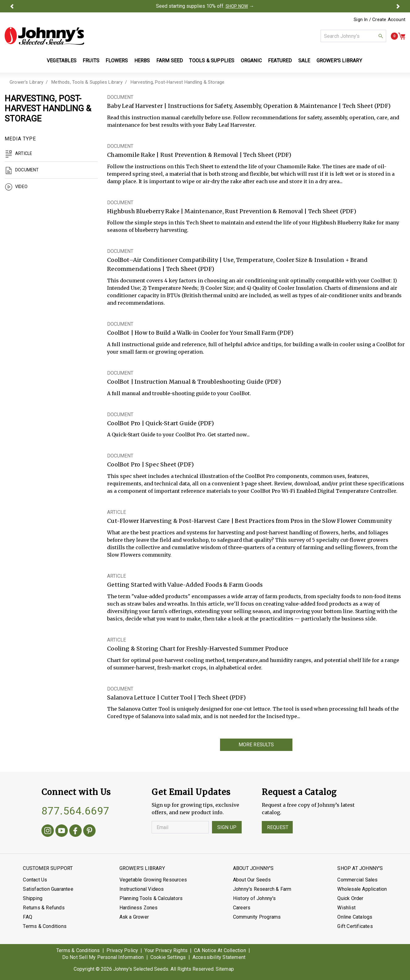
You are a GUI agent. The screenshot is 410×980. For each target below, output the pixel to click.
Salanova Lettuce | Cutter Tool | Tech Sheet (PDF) (176, 697)
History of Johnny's (255, 898)
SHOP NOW (237, 6)
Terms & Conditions (45, 926)
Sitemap (225, 969)
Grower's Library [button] (340, 61)
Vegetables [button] (62, 61)
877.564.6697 (76, 811)
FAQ (28, 917)
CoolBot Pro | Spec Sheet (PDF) (150, 464)
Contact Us (35, 880)
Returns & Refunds (44, 908)
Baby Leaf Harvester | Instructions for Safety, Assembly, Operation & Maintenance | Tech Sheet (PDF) (249, 106)
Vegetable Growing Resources (153, 880)
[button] (12, 6)
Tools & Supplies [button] (212, 61)
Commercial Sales (357, 880)
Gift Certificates (355, 926)
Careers (242, 908)
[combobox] (353, 36)
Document (22, 170)
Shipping (33, 898)
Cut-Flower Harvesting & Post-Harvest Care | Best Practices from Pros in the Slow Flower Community (249, 521)
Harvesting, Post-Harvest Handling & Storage (178, 82)
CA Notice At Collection (220, 950)
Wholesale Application (362, 889)
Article (18, 153)
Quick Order (350, 898)
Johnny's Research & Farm (262, 889)
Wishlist (346, 908)
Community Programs (257, 917)
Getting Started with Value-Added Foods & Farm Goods (185, 585)
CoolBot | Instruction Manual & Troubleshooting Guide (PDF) (194, 382)
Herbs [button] (142, 61)
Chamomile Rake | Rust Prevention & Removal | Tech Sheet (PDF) (199, 155)
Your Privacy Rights (166, 950)
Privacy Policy (122, 950)
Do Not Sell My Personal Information (103, 957)
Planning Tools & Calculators (151, 898)
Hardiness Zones (139, 908)
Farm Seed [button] (170, 61)
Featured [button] (280, 61)
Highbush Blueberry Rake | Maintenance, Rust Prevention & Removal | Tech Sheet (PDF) (232, 211)
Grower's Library (26, 82)
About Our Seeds (252, 880)
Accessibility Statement (219, 957)
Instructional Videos (142, 889)
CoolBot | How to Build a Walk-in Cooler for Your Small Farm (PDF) (200, 333)
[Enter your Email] (180, 827)
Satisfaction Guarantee (48, 889)
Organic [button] (251, 61)
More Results (256, 745)
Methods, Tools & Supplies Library (87, 82)
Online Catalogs (355, 917)
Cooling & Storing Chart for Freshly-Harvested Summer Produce (198, 649)
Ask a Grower (134, 917)
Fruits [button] (91, 61)
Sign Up (227, 827)
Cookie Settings (168, 957)
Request (278, 827)
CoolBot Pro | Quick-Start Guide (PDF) (160, 423)
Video (16, 187)
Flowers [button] (117, 61)
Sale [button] (304, 61)
